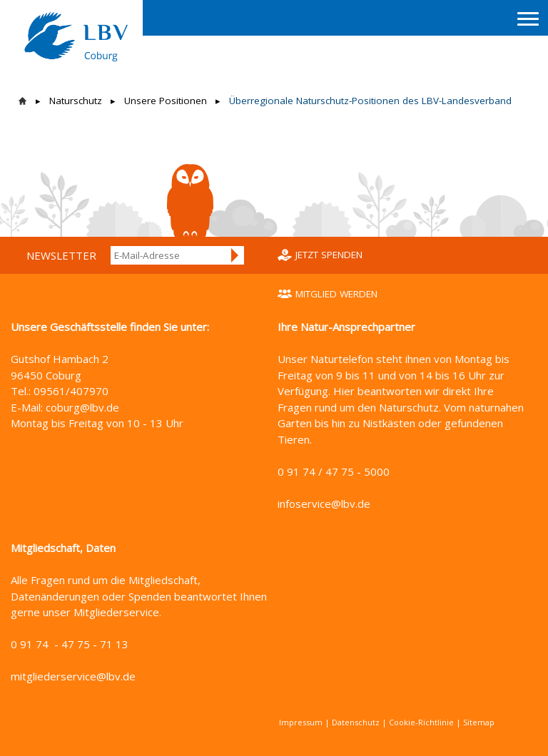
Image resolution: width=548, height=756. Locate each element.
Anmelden (235, 255)
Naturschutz (76, 101)
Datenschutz (356, 722)
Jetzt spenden (329, 255)
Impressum (301, 722)
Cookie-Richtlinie (421, 722)
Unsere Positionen (166, 101)
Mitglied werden (336, 294)
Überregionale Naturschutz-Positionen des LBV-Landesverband (370, 101)
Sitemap (479, 722)
